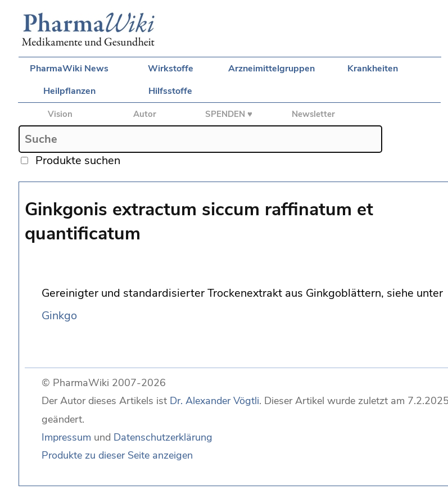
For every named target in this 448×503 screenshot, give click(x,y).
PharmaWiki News (69, 69)
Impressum (66, 437)
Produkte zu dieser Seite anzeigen (117, 455)
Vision (60, 114)
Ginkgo (59, 316)
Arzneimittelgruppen (271, 69)
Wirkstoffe (171, 69)
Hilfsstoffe (170, 91)
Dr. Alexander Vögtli (214, 401)
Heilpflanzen (69, 91)
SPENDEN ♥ (229, 114)
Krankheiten (373, 69)
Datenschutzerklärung (163, 437)
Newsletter (313, 114)
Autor (145, 114)
